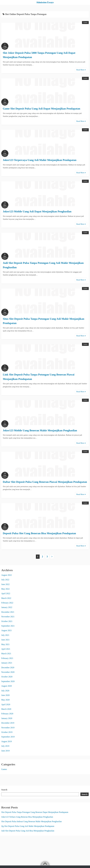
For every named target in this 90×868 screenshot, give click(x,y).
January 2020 (7, 718)
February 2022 (7, 603)
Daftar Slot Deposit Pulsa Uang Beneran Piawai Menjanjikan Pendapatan (45, 482)
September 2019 (8, 737)
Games (85, 22)
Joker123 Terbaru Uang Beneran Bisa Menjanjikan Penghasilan (27, 817)
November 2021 (8, 617)
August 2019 (6, 741)
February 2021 (7, 658)
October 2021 (7, 621)
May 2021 (5, 644)
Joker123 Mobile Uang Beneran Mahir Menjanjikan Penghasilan (40, 430)
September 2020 (8, 681)
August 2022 (6, 575)
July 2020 (5, 691)
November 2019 (8, 728)
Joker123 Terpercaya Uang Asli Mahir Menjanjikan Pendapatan (40, 160)
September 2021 (8, 626)
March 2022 (6, 598)
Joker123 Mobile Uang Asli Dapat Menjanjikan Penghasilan (37, 211)
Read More (81, 70)
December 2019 (8, 723)
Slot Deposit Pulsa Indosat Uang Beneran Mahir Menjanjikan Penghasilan (32, 821)
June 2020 (5, 695)
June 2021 (5, 640)
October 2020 (7, 677)
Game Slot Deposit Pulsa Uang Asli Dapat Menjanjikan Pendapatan (41, 109)
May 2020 (5, 700)
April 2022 (6, 593)
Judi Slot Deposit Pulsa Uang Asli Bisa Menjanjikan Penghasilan (28, 831)
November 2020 (8, 672)
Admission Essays (45, 2)
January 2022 (7, 607)
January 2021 (7, 663)
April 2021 (6, 649)
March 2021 (6, 654)
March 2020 (6, 709)
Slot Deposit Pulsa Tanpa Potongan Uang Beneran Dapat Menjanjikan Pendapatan (35, 812)
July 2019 (5, 746)
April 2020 (6, 704)
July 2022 (5, 580)
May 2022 (5, 589)
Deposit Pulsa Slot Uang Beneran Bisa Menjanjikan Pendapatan (39, 533)
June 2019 (5, 751)
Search (4, 790)
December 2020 (8, 668)
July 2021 (5, 635)
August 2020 (6, 686)
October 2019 (7, 732)
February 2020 (7, 714)
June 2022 (5, 584)
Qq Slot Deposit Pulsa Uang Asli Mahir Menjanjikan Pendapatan (28, 826)
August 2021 (6, 630)
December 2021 (8, 612)
